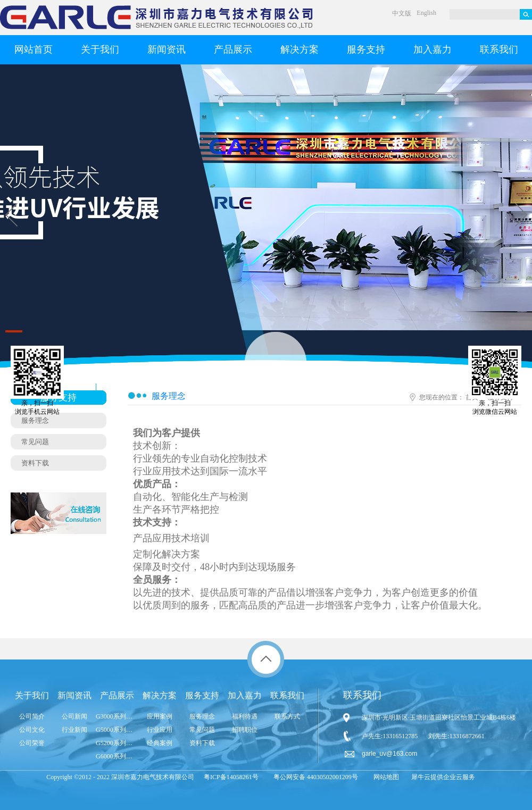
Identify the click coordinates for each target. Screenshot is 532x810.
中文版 (402, 13)
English (426, 13)
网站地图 (385, 777)
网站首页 (34, 49)
